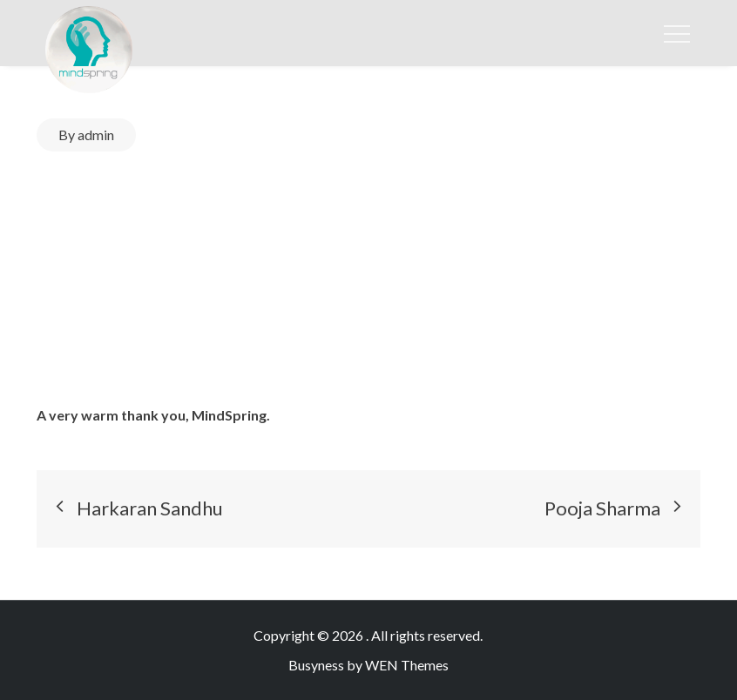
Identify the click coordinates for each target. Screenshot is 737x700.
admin (96, 135)
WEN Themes (407, 665)
